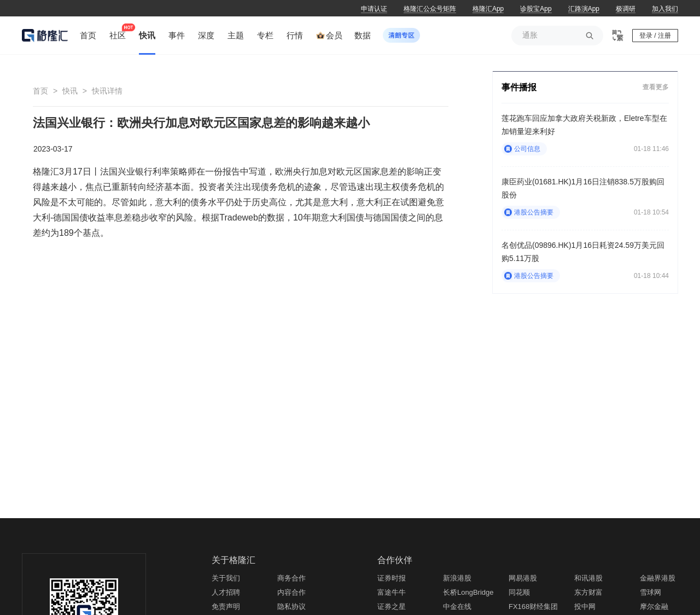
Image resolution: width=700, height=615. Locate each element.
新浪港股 (457, 578)
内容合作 (291, 592)
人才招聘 (226, 592)
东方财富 (588, 592)
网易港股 (523, 578)
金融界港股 (658, 578)
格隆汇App (488, 9)
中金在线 (457, 607)
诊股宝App (536, 9)
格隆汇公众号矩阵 (430, 9)
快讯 (70, 91)
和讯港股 (588, 578)
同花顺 (519, 592)
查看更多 (656, 87)
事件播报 (519, 87)
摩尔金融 (654, 607)
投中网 (585, 607)
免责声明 (226, 607)
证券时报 (392, 578)
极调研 (626, 9)
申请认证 (374, 9)
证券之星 (392, 607)
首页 (40, 91)
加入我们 (665, 9)
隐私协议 (291, 607)
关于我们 (226, 578)
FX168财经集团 (533, 607)
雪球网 (651, 592)
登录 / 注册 (655, 36)
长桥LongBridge (468, 592)
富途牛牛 (392, 592)
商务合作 (291, 578)
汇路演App (584, 9)
